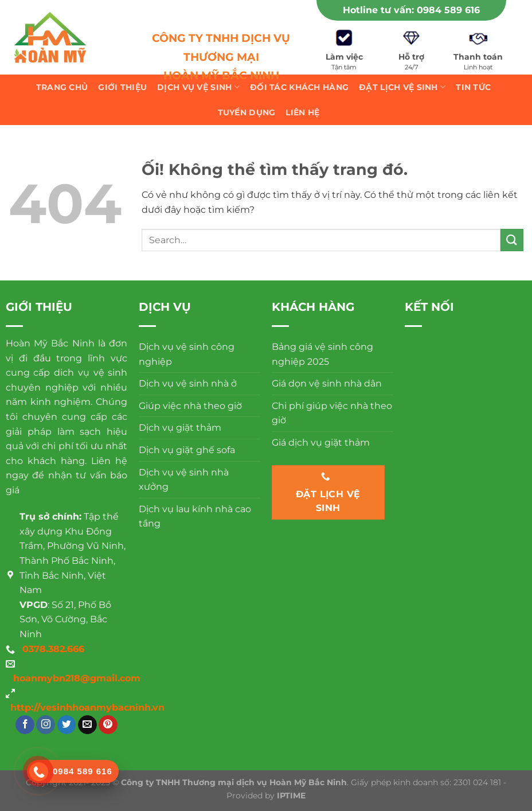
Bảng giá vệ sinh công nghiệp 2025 (322, 354)
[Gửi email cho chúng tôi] (87, 725)
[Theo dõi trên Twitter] (67, 725)
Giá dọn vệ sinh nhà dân (327, 383)
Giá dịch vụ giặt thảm (321, 442)
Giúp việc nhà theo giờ (190, 406)
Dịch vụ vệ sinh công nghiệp (187, 354)
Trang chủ (62, 87)
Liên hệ (302, 112)
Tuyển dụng (247, 112)
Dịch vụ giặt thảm (180, 428)
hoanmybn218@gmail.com (77, 678)
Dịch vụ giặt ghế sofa (187, 450)
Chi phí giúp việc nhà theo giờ (332, 413)
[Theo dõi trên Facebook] (25, 725)
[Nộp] (512, 240)
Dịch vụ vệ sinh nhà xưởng (184, 480)
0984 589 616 (448, 10)
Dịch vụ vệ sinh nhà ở (188, 383)
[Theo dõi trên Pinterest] (108, 725)
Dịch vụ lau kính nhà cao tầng (195, 516)
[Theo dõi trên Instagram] (46, 725)
